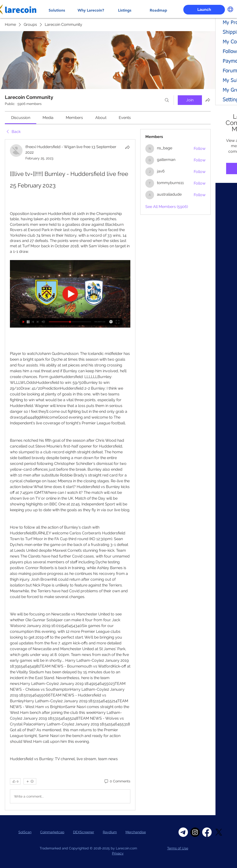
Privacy (118, 853)
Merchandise (136, 832)
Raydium (110, 832)
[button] (230, 9)
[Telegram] (183, 832)
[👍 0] (15, 781)
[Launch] (204, 10)
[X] (219, 832)
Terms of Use (178, 848)
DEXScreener (84, 832)
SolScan (25, 832)
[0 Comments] (117, 781)
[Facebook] (207, 832)
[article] (70, 475)
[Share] (127, 147)
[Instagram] (195, 832)
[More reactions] (30, 781)
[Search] (167, 100)
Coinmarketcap (52, 832)
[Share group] (208, 100)
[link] (21, 118)
